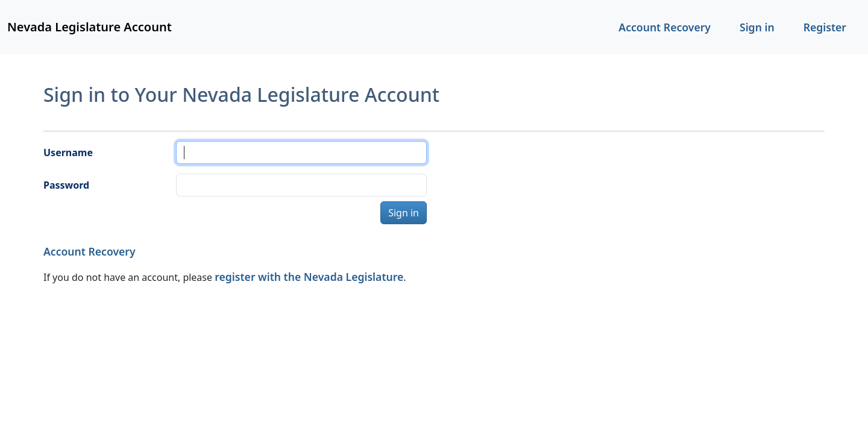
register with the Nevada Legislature (309, 277)
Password (66, 185)
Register (825, 27)
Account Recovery (665, 27)
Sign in (757, 27)
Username (68, 153)
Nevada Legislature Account (90, 27)
